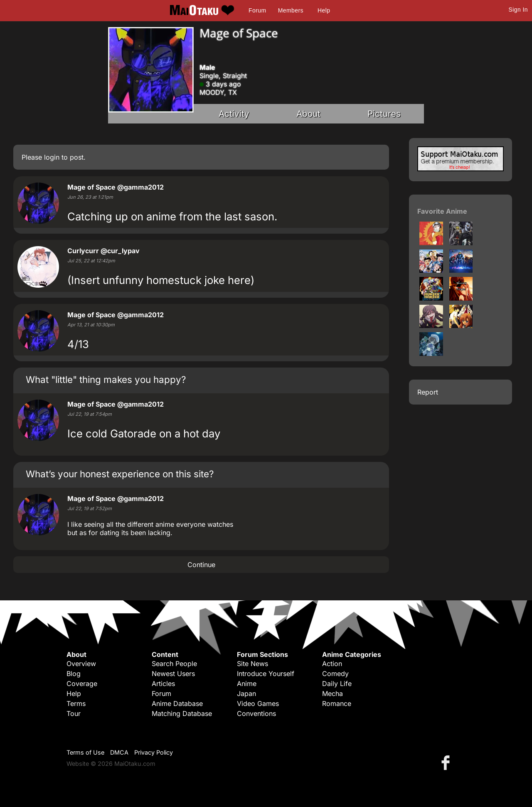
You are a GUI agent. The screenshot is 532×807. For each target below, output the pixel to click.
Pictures (384, 114)
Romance (337, 703)
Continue (201, 565)
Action (332, 664)
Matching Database (182, 713)
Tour (74, 713)
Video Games (258, 703)
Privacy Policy (154, 752)
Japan (246, 693)
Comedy (335, 674)
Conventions (256, 713)
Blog (74, 674)
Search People (174, 664)
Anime (247, 684)
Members (291, 10)
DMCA (119, 752)
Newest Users (173, 674)
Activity (234, 114)
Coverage (82, 684)
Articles (163, 684)
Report (428, 392)
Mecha (332, 693)
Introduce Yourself (266, 674)
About (308, 114)
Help (324, 10)
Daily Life (337, 684)
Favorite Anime (442, 211)
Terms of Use (85, 752)
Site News (252, 664)
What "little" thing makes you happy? (106, 379)
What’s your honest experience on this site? (120, 474)
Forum (257, 10)
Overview (81, 664)
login (52, 157)
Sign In (518, 10)
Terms (76, 703)
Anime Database (177, 703)
